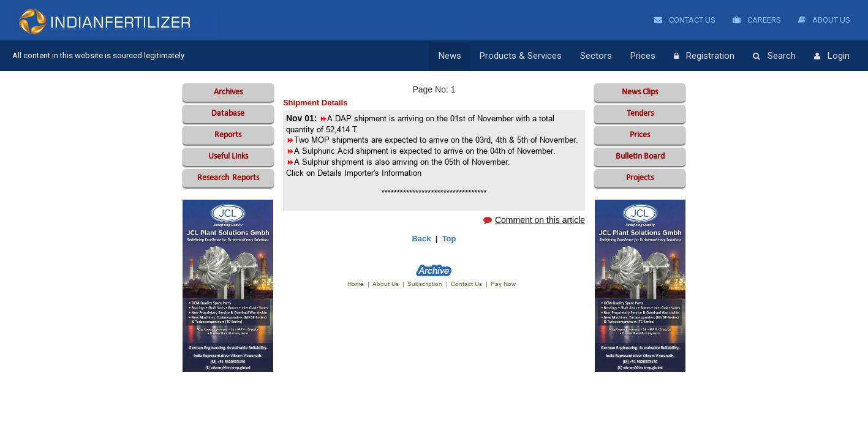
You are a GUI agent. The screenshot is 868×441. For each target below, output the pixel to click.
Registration (704, 56)
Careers (757, 20)
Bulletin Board (640, 156)
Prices (643, 56)
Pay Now (503, 284)
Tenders (640, 114)
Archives (228, 92)
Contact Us (685, 20)
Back (421, 239)
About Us (824, 20)
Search (774, 56)
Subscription (425, 284)
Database (228, 114)
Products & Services (521, 56)
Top (449, 239)
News (450, 56)
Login (832, 56)
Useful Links (228, 156)
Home (356, 284)
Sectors (596, 56)
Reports (228, 135)
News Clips (640, 92)
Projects (640, 178)
